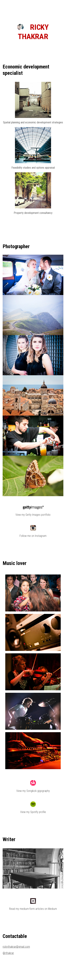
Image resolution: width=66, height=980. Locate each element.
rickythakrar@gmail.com (16, 947)
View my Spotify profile (33, 812)
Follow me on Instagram (33, 536)
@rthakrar (8, 953)
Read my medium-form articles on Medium (33, 909)
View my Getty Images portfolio (33, 515)
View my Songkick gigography (33, 791)
